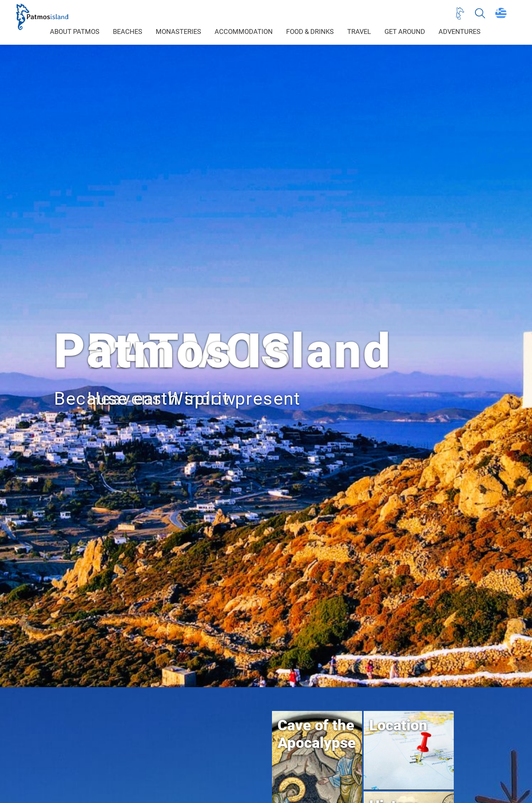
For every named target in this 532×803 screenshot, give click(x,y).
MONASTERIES (178, 32)
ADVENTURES (460, 32)
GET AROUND (405, 32)
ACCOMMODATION (244, 32)
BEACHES (128, 32)
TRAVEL (359, 32)
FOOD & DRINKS (310, 32)
